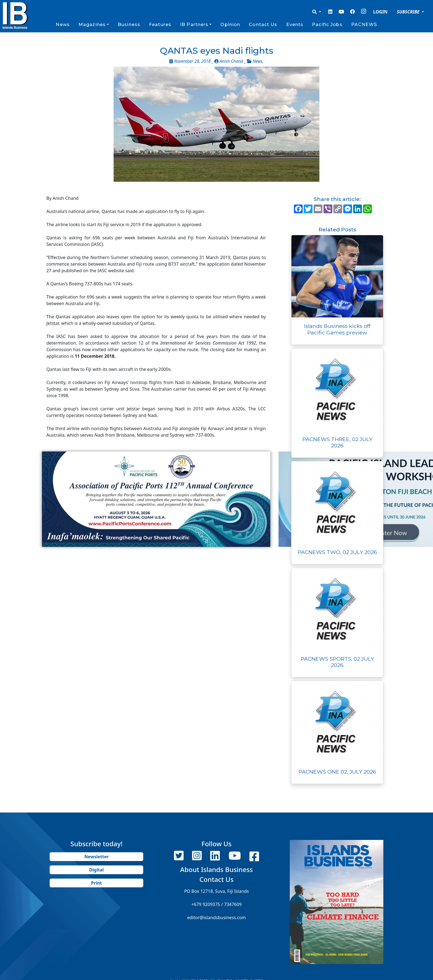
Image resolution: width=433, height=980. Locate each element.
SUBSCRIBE (409, 12)
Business (129, 25)
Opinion (230, 25)
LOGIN (380, 12)
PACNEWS (364, 25)
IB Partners (194, 25)
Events (295, 25)
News (63, 25)
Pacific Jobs (327, 25)
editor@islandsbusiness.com (216, 917)
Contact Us (263, 25)
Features (160, 25)
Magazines (92, 25)
